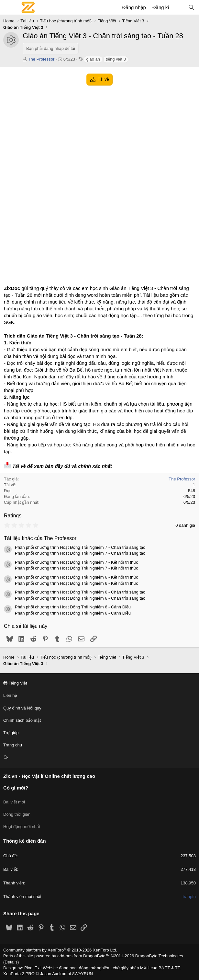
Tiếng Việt (15, 683)
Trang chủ (13, 745)
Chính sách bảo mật (22, 720)
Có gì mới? (16, 788)
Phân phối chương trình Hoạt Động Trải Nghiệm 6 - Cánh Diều (73, 607)
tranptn (189, 897)
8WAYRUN (83, 974)
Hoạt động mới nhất (22, 827)
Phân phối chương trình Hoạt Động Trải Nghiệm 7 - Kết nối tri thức (77, 562)
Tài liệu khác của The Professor (40, 538)
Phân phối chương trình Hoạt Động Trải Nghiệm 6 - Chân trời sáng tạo (80, 592)
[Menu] (8, 7)
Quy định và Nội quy (22, 708)
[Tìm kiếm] (191, 7)
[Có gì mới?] (178, 7)
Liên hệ (10, 695)
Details (11, 962)
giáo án (93, 59)
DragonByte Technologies (159, 956)
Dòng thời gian (17, 814)
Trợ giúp (11, 733)
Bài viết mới (14, 802)
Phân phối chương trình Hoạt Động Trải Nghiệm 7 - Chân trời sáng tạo (80, 547)
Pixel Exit (33, 968)
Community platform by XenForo (60, 950)
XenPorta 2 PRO (19, 974)
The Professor (41, 59)
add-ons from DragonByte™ (83, 956)
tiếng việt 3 (116, 59)
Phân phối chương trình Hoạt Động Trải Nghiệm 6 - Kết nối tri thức (77, 577)
